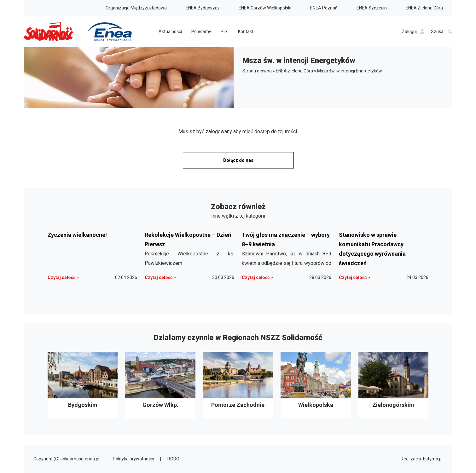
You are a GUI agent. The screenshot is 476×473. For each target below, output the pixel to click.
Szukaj (442, 31)
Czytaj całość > (63, 277)
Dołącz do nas (238, 160)
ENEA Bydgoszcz (203, 8)
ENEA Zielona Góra (424, 8)
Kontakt (246, 31)
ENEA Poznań (324, 8)
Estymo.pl (433, 459)
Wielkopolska (316, 385)
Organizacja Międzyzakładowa (136, 8)
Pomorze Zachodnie (238, 385)
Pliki (225, 31)
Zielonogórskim (393, 385)
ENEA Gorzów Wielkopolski (265, 8)
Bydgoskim (83, 385)
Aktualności (170, 31)
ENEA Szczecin (372, 8)
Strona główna (257, 71)
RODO (173, 459)
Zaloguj (413, 31)
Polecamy (201, 31)
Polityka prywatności (133, 459)
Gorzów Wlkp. (160, 385)
